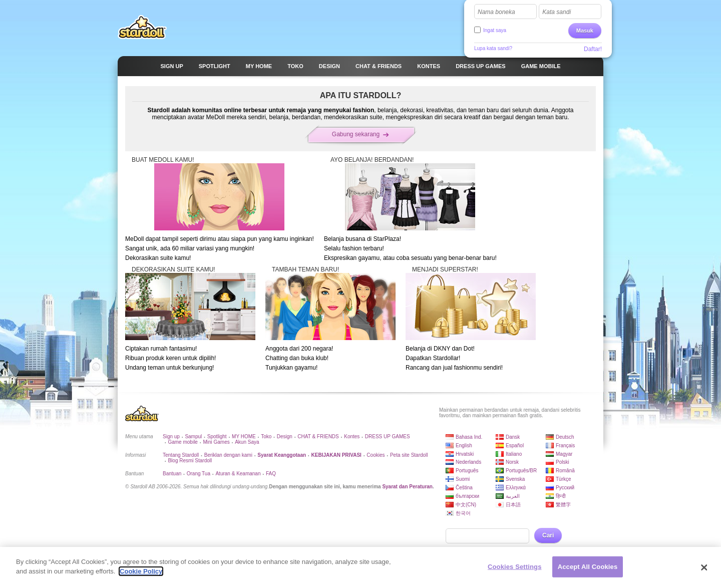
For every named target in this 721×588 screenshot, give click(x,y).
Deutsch (565, 437)
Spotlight (217, 436)
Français (565, 446)
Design (285, 436)
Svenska (515, 479)
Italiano (514, 454)
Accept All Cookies (588, 572)
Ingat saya (495, 30)
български (467, 496)
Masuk (585, 31)
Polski (563, 462)
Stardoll (142, 27)
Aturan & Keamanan (238, 474)
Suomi (463, 479)
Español (515, 446)
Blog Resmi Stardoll (190, 461)
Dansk (513, 437)
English (464, 446)
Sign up (171, 436)
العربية (513, 496)
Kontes (352, 436)
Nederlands (468, 462)
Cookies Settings (515, 572)
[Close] (704, 572)
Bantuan (172, 474)
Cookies (376, 455)
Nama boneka (496, 12)
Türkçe (564, 479)
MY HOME (244, 436)
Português (467, 471)
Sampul (193, 436)
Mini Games (216, 442)
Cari (548, 535)
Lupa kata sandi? (493, 48)
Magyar (564, 454)
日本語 (513, 505)
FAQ (271, 474)
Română (565, 471)
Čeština (464, 488)
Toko (266, 436)
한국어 (463, 513)
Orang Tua (199, 474)
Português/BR (521, 471)
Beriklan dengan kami (228, 455)
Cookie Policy (141, 577)
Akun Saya (247, 442)
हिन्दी (561, 496)
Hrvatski (465, 454)
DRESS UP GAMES (388, 436)
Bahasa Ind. (469, 437)
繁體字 (563, 505)
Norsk (512, 462)
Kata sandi (557, 12)
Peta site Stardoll (409, 455)
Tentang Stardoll (181, 455)
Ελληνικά (516, 488)
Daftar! (593, 49)
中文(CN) (466, 505)
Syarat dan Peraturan (407, 487)
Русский (565, 488)
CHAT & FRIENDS (318, 436)
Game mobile (183, 442)
